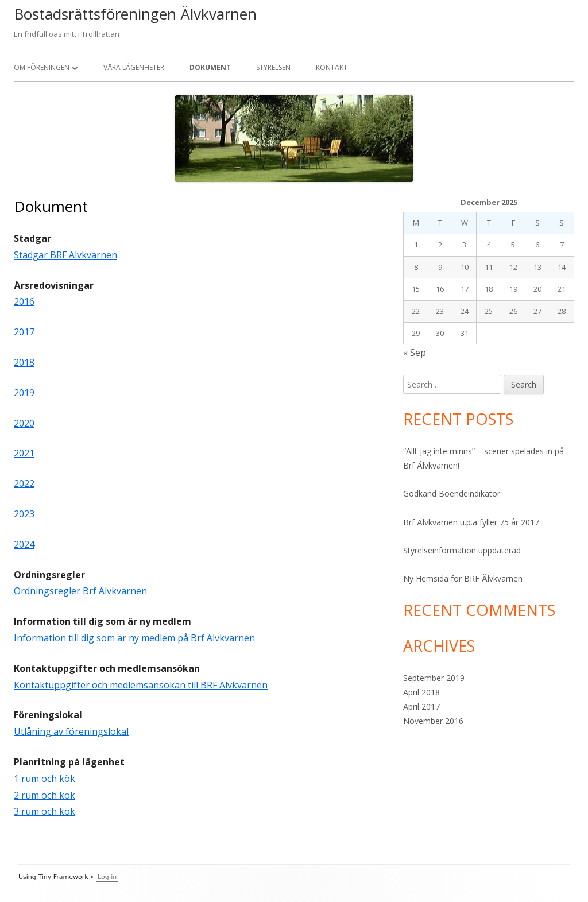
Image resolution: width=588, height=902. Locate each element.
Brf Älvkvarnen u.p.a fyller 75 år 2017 (471, 522)
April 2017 (421, 706)
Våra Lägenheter (134, 67)
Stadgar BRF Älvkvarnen (65, 255)
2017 (24, 332)
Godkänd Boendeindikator (452, 493)
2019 (24, 393)
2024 (24, 544)
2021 (24, 453)
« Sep (415, 353)
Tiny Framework (63, 877)
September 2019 (434, 678)
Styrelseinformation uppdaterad (462, 550)
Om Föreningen (42, 67)
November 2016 (433, 721)
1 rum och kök (45, 779)
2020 (24, 423)
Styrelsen (273, 67)
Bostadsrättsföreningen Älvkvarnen (135, 14)
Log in (107, 877)
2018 (24, 362)
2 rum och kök (45, 795)
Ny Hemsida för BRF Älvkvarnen (463, 578)
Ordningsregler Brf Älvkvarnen (80, 591)
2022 (24, 483)
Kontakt (332, 67)
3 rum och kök (45, 811)
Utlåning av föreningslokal (71, 731)
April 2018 (421, 692)
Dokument (210, 67)
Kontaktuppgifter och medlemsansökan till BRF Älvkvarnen (141, 685)
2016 (24, 301)
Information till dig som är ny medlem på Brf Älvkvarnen (134, 638)
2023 (24, 514)
